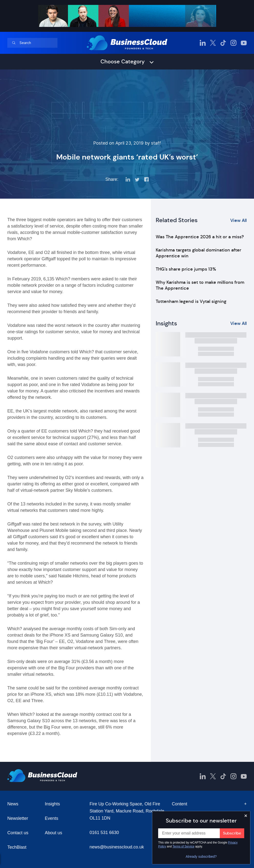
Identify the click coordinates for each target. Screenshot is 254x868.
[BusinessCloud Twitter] (213, 43)
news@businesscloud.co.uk (117, 847)
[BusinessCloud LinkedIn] (203, 43)
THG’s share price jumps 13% (186, 269)
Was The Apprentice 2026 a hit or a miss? (200, 237)
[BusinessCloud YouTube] (244, 43)
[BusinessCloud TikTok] (223, 43)
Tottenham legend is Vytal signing (191, 301)
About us (53, 833)
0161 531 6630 (104, 833)
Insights (52, 804)
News (13, 804)
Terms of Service (183, 846)
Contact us (18, 833)
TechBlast (17, 847)
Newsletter (18, 818)
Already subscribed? (201, 857)
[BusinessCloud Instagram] (233, 43)
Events (51, 818)
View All (238, 220)
